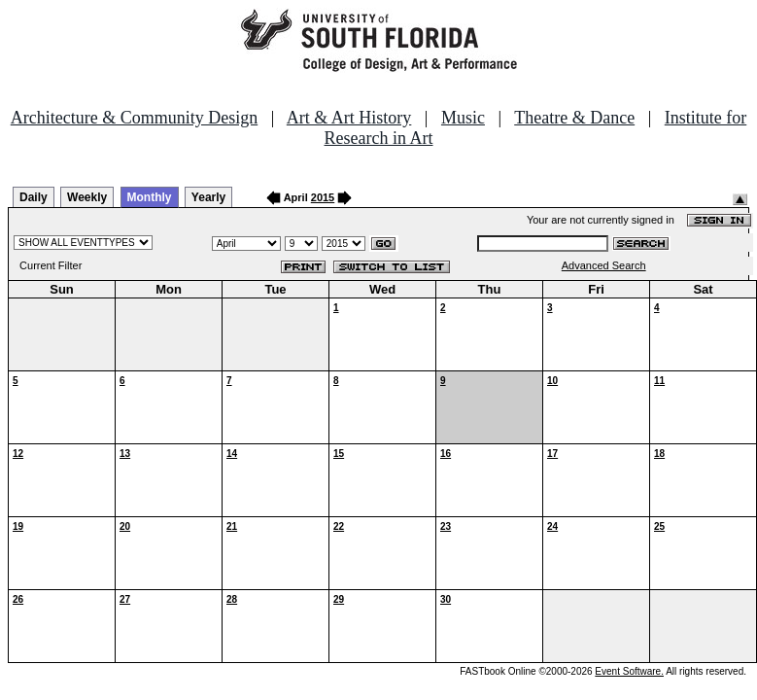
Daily (34, 197)
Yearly (208, 197)
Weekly (87, 197)
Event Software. (629, 671)
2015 (323, 197)
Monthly (150, 197)
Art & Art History (349, 118)
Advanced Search (604, 265)
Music (463, 118)
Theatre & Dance (574, 118)
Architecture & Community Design (134, 118)
